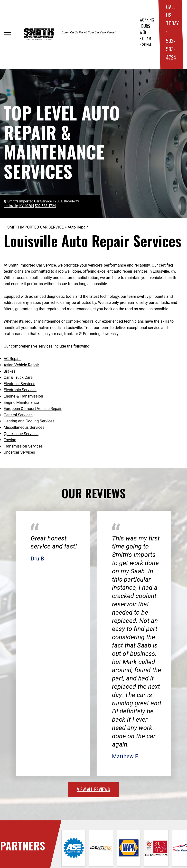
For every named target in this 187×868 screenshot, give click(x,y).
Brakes (9, 371)
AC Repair (12, 359)
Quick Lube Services (21, 434)
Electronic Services (20, 390)
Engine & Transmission (23, 396)
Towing (10, 440)
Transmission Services (23, 446)
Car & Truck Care (18, 377)
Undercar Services (19, 452)
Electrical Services (19, 384)
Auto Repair (78, 227)
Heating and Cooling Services (29, 421)
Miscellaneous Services (24, 427)
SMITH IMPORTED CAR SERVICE (35, 227)
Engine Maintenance (21, 403)
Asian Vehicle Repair (21, 365)
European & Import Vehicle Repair (33, 409)
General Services (18, 415)
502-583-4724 (171, 49)
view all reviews (93, 789)
